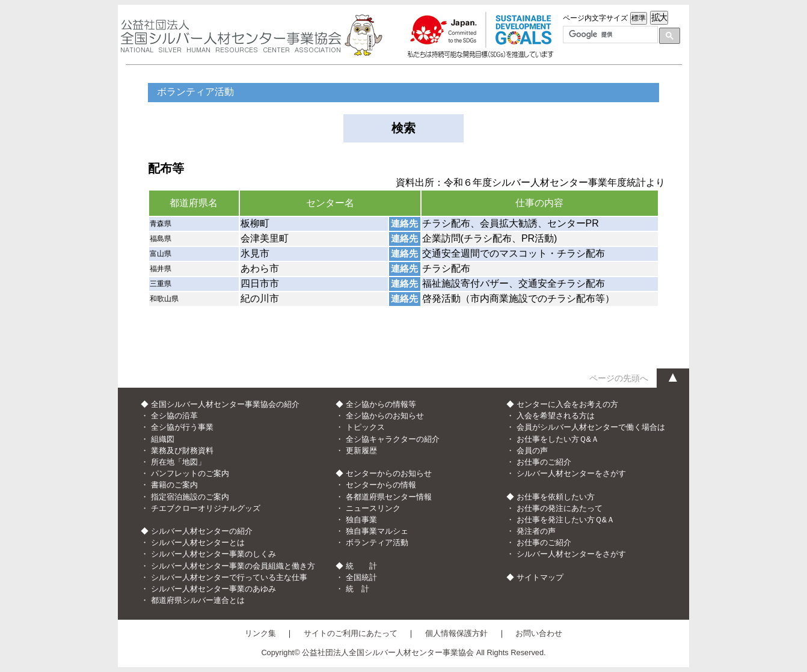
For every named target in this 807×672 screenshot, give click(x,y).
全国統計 (361, 577)
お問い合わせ (539, 633)
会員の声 (532, 451)
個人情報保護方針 (456, 633)
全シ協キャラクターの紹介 (393, 439)
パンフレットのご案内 (190, 473)
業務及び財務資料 (182, 451)
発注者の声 (536, 531)
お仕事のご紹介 (544, 462)
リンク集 (260, 633)
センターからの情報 (381, 485)
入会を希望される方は (556, 416)
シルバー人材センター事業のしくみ (213, 554)
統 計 (357, 589)
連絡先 (404, 223)
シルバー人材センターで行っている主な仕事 (229, 577)
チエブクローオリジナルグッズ (206, 508)
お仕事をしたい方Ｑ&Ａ (558, 439)
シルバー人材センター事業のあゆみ (213, 589)
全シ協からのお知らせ (385, 416)
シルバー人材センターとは (198, 542)
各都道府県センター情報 (389, 497)
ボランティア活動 (377, 542)
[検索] (609, 35)
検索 (404, 128)
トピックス (365, 427)
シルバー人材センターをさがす (571, 473)
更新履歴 (361, 451)
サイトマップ (540, 577)
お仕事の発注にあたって (560, 508)
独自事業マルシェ (377, 531)
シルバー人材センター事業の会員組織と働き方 (233, 566)
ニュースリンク (373, 508)
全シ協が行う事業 (182, 427)
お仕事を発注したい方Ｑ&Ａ (566, 520)
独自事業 (361, 520)
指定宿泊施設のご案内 (190, 497)
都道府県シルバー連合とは (198, 600)
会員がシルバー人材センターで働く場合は (591, 427)
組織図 (163, 439)
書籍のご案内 (174, 485)
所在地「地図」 (178, 462)
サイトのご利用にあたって (351, 633)
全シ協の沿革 (174, 416)
